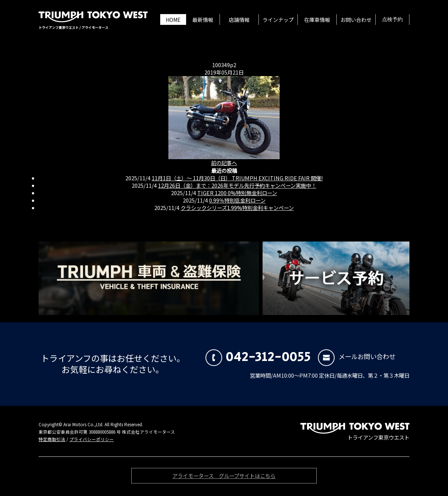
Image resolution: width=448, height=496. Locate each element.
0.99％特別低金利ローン (237, 200)
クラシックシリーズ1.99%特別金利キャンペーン (237, 208)
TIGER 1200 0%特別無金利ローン (237, 193)
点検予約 (392, 20)
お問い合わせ (356, 20)
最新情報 (203, 20)
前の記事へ (224, 163)
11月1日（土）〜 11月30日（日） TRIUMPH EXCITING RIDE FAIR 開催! (237, 178)
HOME (173, 20)
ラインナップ (278, 20)
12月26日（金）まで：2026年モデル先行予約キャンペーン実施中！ (237, 185)
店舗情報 (239, 20)
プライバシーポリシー (92, 439)
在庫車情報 (317, 20)
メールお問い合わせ (357, 356)
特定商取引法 (52, 439)
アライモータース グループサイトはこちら (224, 477)
